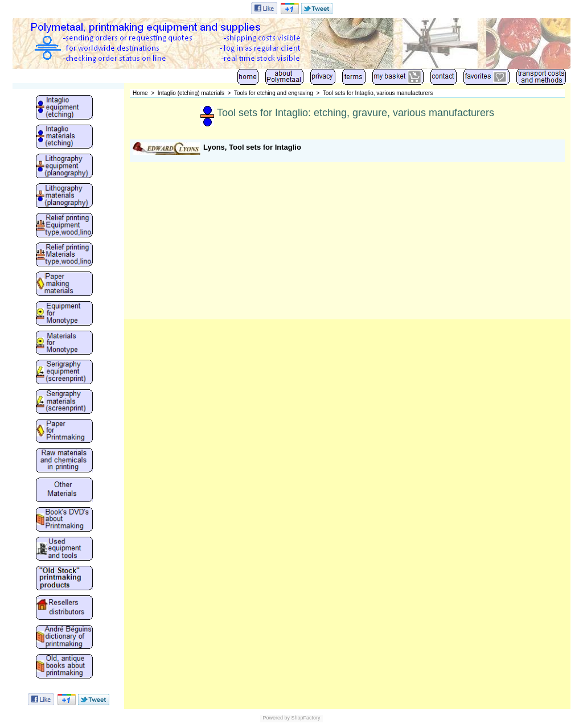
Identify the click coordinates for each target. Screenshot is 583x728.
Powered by (276, 718)
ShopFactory (305, 718)
